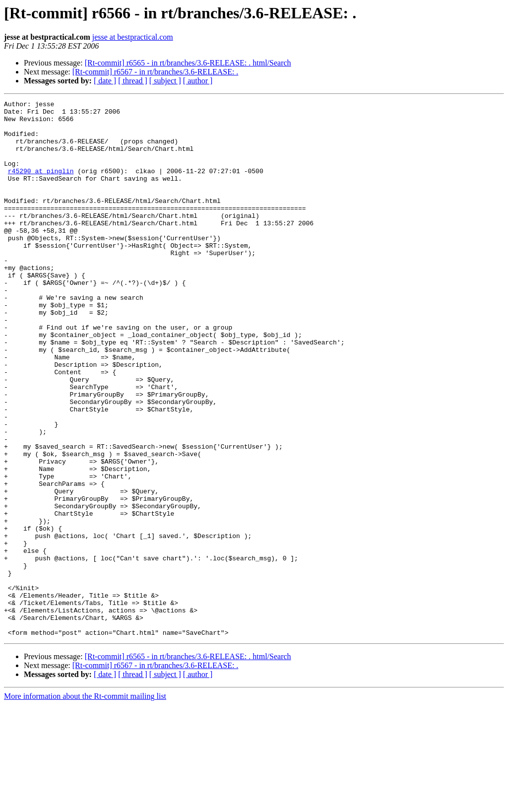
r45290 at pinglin (41, 186)
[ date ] (105, 81)
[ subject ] (165, 81)
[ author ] (198, 81)
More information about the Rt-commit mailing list (85, 803)
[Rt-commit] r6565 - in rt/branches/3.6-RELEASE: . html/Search (188, 63)
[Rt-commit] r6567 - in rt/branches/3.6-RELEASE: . (156, 72)
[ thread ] (133, 81)
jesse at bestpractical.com (133, 37)
